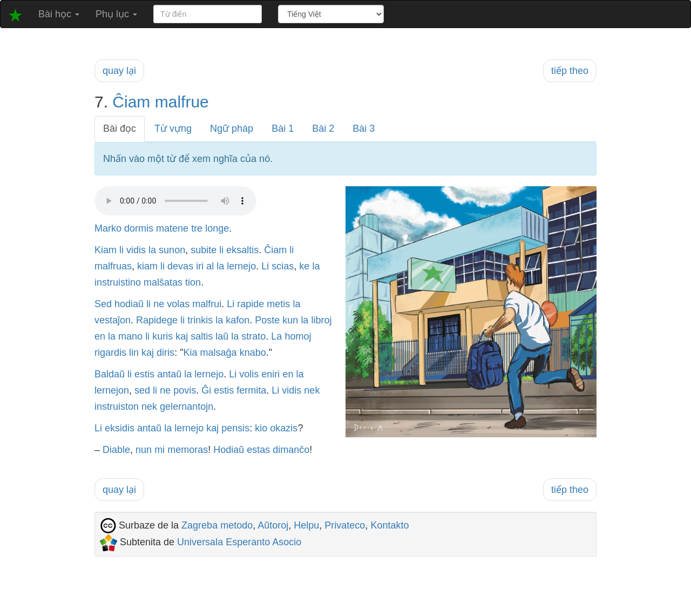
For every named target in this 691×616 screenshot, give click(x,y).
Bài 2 (323, 128)
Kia (191, 353)
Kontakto (389, 525)
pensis (235, 428)
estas (258, 450)
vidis (136, 250)
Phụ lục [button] (116, 14)
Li (265, 266)
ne (159, 304)
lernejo (241, 266)
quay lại (119, 71)
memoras (188, 450)
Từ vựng (173, 128)
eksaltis (242, 250)
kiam (147, 266)
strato (253, 336)
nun (144, 450)
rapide (250, 304)
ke (304, 266)
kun (290, 320)
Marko (108, 228)
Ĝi (206, 390)
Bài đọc (120, 128)
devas (180, 266)
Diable (116, 450)
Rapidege (157, 320)
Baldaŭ (110, 374)
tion (193, 282)
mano (130, 336)
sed (142, 390)
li (121, 250)
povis (185, 390)
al (210, 266)
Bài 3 (364, 128)
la (152, 250)
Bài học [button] (59, 14)
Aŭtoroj (273, 525)
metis (278, 304)
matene (172, 228)
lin (134, 353)
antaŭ (169, 374)
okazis (284, 428)
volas (178, 304)
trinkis (200, 320)
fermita (251, 390)
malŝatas (163, 282)
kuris (162, 336)
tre (197, 228)
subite (204, 250)
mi (160, 450)
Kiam (106, 250)
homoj (298, 336)
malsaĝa (219, 353)
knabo (253, 353)
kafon (238, 320)
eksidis (120, 428)
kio (261, 428)
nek (312, 390)
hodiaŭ (129, 304)
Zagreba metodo (217, 525)
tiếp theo (570, 71)
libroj (321, 320)
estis (144, 374)
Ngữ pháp (232, 128)
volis (249, 374)
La (276, 336)
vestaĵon (113, 320)
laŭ (222, 336)
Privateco (345, 525)
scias (283, 266)
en (100, 336)
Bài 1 (283, 128)
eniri (270, 374)
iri (200, 266)
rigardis (110, 353)
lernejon (112, 390)
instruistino (118, 282)
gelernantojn (187, 407)
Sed (103, 304)
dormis (139, 228)
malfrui (207, 304)
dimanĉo (291, 450)
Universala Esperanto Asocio (239, 542)
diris (165, 353)
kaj (182, 336)
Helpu (306, 525)
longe (217, 228)
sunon (172, 250)
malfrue (182, 102)
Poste (267, 320)
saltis (202, 336)
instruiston (117, 407)
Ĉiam (131, 102)
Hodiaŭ (229, 450)
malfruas (113, 266)
